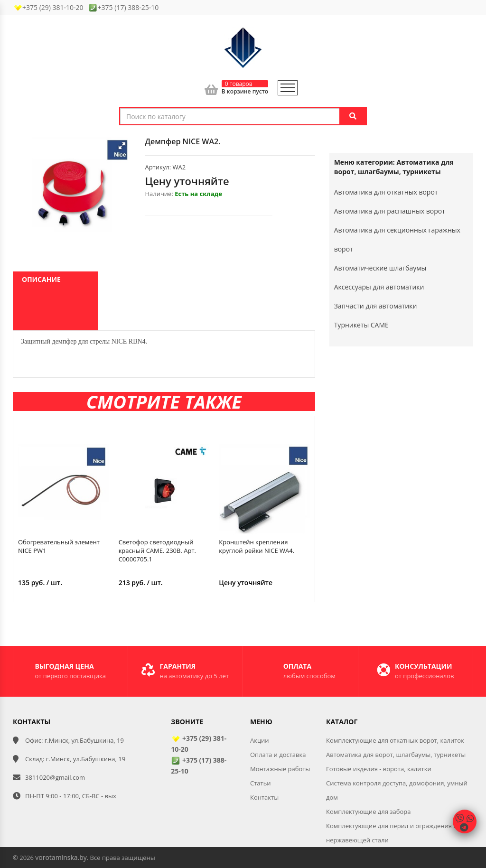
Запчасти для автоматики (376, 306)
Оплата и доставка (278, 755)
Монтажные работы (280, 769)
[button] (122, 146)
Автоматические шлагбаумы (380, 268)
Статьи (261, 783)
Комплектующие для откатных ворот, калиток (395, 740)
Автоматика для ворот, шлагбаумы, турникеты (396, 755)
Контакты (264, 797)
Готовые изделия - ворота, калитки (379, 769)
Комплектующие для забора (369, 812)
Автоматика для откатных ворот (386, 192)
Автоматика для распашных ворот (390, 211)
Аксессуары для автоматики (379, 287)
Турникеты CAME (361, 325)
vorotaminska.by (61, 857)
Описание (41, 279)
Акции (260, 740)
